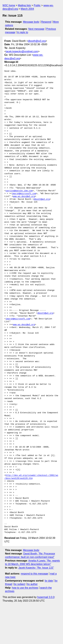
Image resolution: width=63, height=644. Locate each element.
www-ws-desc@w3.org (24, 196)
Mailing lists (24, 5)
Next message (36, 29)
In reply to (23, 32)
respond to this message (34, 574)
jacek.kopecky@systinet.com (22, 51)
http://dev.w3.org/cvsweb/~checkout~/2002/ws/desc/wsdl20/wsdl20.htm (31, 477)
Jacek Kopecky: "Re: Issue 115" (36, 568)
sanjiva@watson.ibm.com (19, 191)
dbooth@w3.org (37, 41)
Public (37, 5)
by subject (20, 584)
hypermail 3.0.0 (46, 597)
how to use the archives (25, 588)
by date (49, 581)
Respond (46, 22)
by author (32, 584)
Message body (31, 22)
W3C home (9, 5)
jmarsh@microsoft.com (24, 194)
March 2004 (27, 9)
